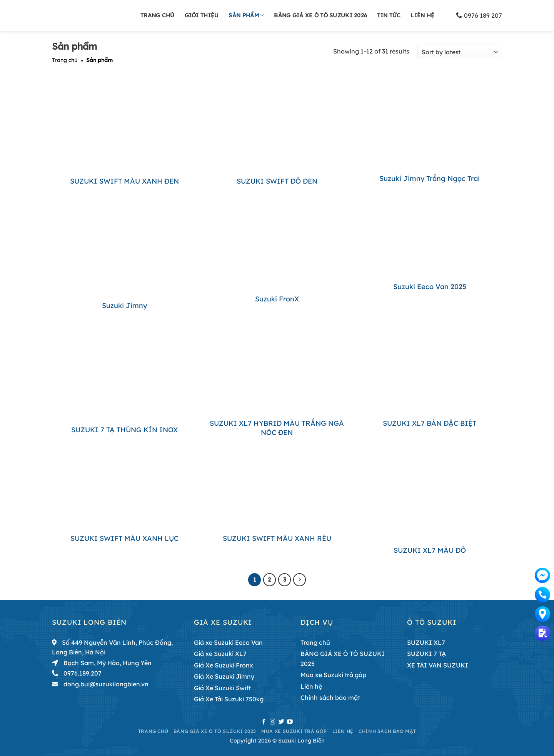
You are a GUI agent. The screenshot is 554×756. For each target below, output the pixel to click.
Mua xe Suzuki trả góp (333, 675)
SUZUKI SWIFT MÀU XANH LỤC (124, 538)
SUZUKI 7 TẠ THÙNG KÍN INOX (124, 430)
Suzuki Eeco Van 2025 (430, 287)
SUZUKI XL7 (426, 642)
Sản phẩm (246, 15)
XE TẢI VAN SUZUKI (438, 665)
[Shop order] (460, 52)
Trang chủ (158, 15)
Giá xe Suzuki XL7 (220, 654)
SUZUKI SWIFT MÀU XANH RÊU (277, 538)
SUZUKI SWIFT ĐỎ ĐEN (277, 181)
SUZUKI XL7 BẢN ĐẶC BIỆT (430, 423)
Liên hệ (422, 15)
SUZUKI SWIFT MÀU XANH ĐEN (124, 181)
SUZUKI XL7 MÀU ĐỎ (430, 550)
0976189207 (542, 594)
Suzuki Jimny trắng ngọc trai (430, 178)
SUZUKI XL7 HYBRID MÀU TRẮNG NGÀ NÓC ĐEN (277, 428)
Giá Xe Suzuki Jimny (224, 676)
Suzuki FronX (277, 299)
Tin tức (389, 15)
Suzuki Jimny (124, 305)
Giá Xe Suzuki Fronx (224, 665)
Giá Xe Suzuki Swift (222, 688)
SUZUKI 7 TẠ (426, 654)
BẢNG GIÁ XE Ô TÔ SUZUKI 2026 (320, 15)
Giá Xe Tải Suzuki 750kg (229, 699)
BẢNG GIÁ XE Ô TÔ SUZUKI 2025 (343, 659)
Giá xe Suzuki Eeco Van (228, 642)
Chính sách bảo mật (330, 697)
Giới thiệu (202, 15)
